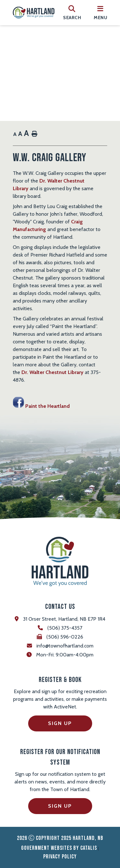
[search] (72, 13)
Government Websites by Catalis (59, 848)
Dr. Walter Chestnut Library (52, 372)
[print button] (35, 134)
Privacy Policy (60, 857)
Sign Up (60, 723)
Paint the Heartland (41, 406)
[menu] (100, 13)
